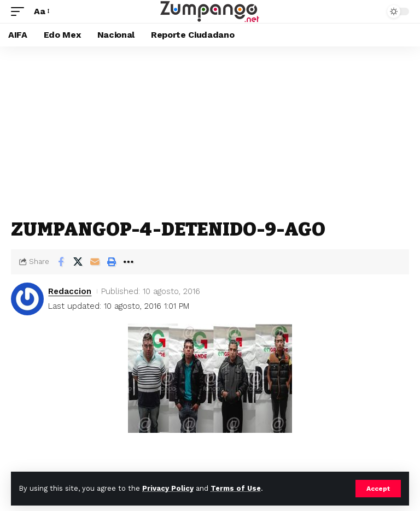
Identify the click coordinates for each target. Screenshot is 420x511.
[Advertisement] (210, 128)
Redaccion (70, 291)
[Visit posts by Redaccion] (27, 299)
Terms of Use (236, 488)
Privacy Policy (168, 488)
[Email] (95, 262)
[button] (378, 489)
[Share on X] (78, 262)
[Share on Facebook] (61, 262)
